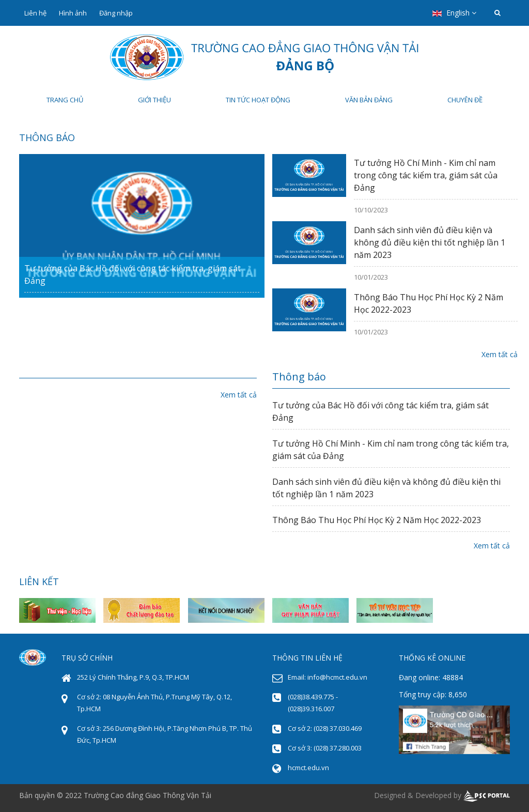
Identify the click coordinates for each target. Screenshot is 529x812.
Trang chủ (65, 100)
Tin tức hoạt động (258, 100)
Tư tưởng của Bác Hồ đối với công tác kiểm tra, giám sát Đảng (133, 274)
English (454, 13)
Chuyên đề (465, 100)
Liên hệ (35, 13)
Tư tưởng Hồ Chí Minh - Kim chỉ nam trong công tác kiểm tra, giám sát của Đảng (426, 175)
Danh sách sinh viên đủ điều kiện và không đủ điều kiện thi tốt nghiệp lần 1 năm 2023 (430, 242)
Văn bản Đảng (369, 100)
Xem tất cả (500, 354)
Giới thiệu (154, 100)
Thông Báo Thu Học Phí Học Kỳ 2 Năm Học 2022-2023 (429, 303)
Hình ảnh (73, 13)
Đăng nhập (116, 13)
